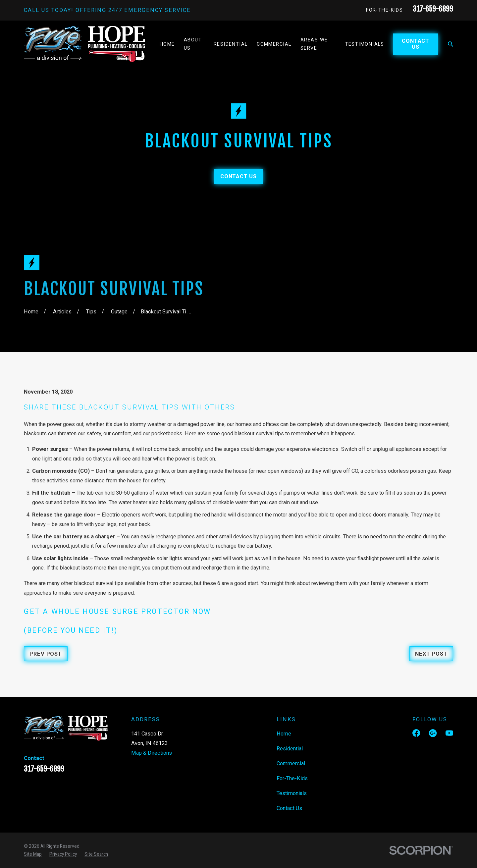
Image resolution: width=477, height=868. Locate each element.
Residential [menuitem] (231, 44)
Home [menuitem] (167, 44)
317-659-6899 (433, 9)
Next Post (431, 654)
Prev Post (46, 654)
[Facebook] (416, 733)
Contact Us (416, 44)
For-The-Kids (384, 10)
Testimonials (292, 793)
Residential (290, 749)
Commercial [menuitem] (274, 44)
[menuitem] (33, 854)
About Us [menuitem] (193, 44)
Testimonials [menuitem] (365, 44)
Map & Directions (152, 753)
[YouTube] (449, 733)
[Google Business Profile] (433, 733)
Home (284, 734)
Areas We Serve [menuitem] (314, 44)
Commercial (291, 763)
